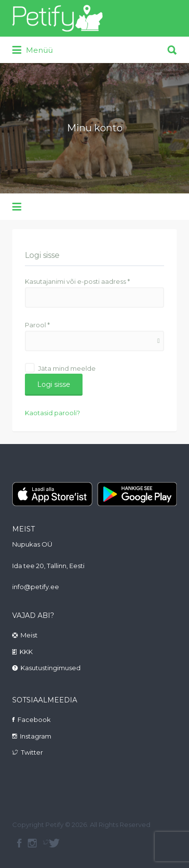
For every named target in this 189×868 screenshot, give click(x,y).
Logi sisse (54, 384)
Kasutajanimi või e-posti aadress (77, 281)
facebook (19, 843)
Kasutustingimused (51, 668)
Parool (37, 325)
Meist (29, 635)
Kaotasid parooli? (52, 413)
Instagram (36, 736)
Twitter (32, 752)
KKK (26, 652)
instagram (32, 843)
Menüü (32, 50)
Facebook (34, 720)
